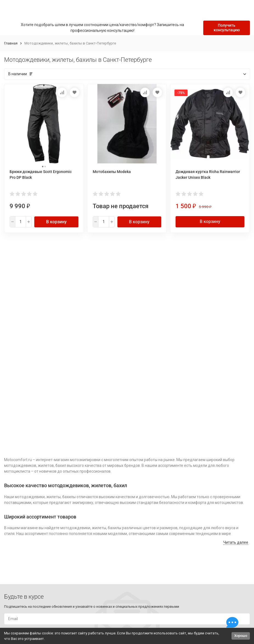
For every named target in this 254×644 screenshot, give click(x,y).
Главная (11, 43)
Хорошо (241, 636)
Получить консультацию (227, 28)
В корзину (56, 222)
